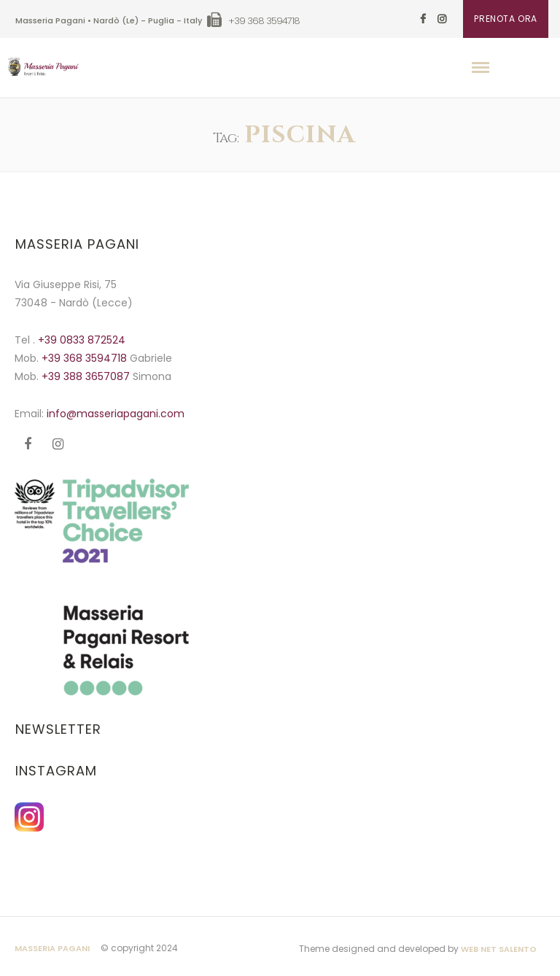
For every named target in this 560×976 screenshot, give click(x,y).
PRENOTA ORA (506, 19)
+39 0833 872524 (82, 340)
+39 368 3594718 (86, 358)
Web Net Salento (499, 949)
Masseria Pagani (52, 948)
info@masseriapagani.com (116, 414)
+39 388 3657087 (87, 376)
